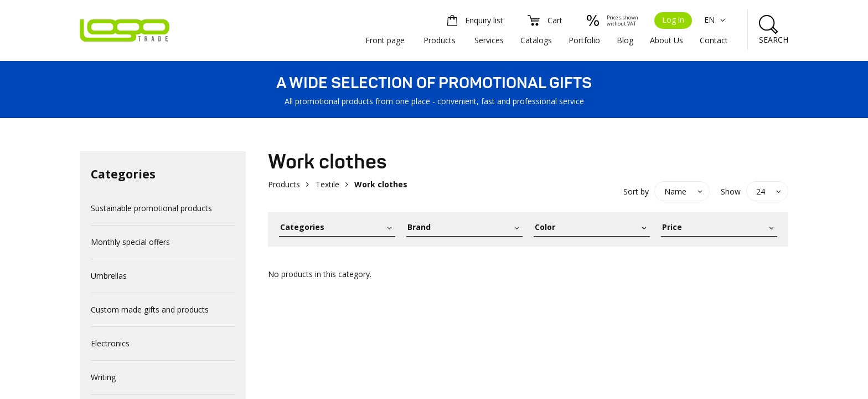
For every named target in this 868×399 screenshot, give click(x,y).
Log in (673, 20)
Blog (625, 40)
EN (716, 20)
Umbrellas (109, 276)
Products (440, 40)
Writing (103, 377)
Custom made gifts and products (150, 310)
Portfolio (584, 40)
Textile (327, 184)
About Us (666, 40)
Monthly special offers (130, 242)
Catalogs (536, 40)
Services (489, 40)
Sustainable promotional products (151, 208)
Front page (385, 40)
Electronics (110, 343)
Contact (714, 40)
